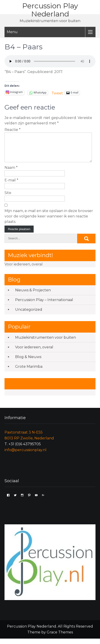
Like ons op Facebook (37, 389)
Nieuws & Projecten (33, 296)
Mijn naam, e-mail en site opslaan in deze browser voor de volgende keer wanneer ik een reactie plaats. (49, 222)
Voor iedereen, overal (34, 353)
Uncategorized (29, 315)
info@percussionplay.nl (26, 455)
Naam (11, 173)
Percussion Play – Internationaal (44, 305)
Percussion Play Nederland (50, 10)
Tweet (57, 93)
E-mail (11, 186)
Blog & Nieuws (28, 362)
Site (8, 198)
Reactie (13, 130)
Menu (12, 32)
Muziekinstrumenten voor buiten (45, 343)
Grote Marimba (29, 372)
